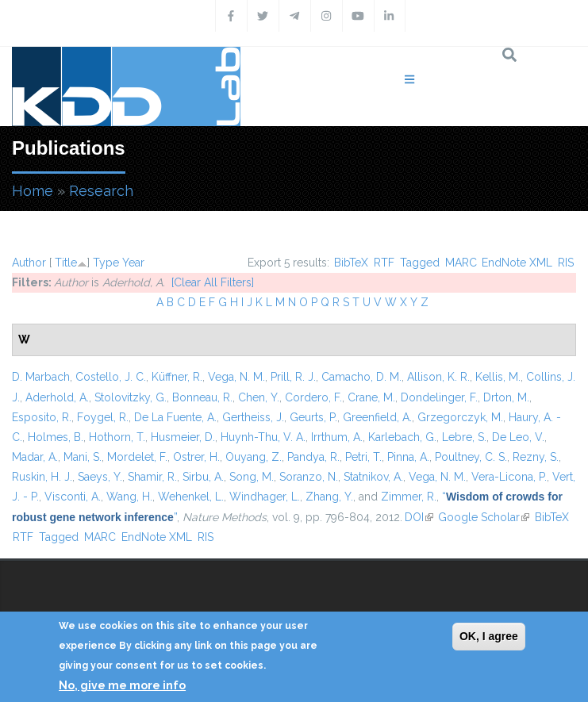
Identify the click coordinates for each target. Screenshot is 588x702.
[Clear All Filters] (213, 282)
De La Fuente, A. (175, 417)
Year (133, 263)
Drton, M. (506, 397)
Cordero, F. (313, 397)
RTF (384, 263)
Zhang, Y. (329, 497)
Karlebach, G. (402, 437)
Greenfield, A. (377, 417)
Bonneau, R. (202, 397)
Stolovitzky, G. (131, 397)
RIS (566, 263)
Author (29, 263)
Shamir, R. (152, 477)
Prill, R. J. (293, 377)
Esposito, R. (42, 417)
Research (101, 191)
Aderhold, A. (57, 397)
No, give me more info (122, 685)
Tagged (420, 263)
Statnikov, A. (373, 477)
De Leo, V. (518, 437)
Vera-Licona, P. (509, 477)
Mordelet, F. (137, 457)
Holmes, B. (56, 437)
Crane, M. (371, 397)
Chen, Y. (259, 397)
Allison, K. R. (438, 377)
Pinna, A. (408, 457)
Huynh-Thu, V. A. (263, 437)
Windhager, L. (265, 497)
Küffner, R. (177, 377)
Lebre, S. (464, 437)
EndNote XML (517, 263)
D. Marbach (41, 377)
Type (106, 263)
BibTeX (351, 263)
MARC (461, 263)
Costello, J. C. (111, 377)
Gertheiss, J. (253, 417)
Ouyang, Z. (254, 457)
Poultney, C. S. (471, 457)
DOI (419, 517)
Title (66, 263)
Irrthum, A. (337, 437)
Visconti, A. (73, 497)
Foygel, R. (103, 417)
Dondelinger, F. (439, 397)
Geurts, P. (313, 417)
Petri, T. (363, 457)
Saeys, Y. (100, 477)
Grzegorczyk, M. (460, 417)
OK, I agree (489, 636)
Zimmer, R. (409, 497)
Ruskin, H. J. (42, 477)
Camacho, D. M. (361, 377)
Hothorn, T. (117, 437)
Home (33, 191)
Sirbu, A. (203, 477)
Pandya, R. (313, 457)
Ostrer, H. (196, 457)
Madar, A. (35, 457)
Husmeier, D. (183, 437)
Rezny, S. (536, 457)
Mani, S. (83, 457)
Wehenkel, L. (191, 497)
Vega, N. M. (236, 377)
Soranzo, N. (309, 477)
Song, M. (252, 477)
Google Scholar (484, 517)
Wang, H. (129, 497)
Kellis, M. (498, 377)
